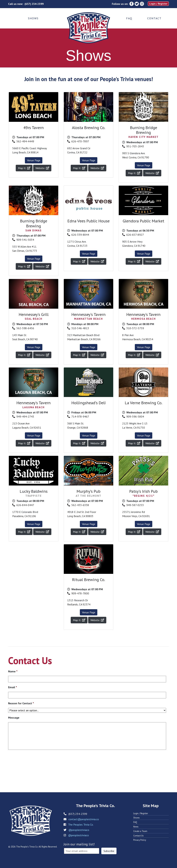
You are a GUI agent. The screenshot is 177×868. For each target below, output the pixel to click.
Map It (24, 168)
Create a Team (140, 831)
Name (13, 671)
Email (13, 687)
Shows (33, 18)
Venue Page (34, 160)
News (136, 827)
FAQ (129, 18)
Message (14, 718)
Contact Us (138, 836)
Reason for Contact (21, 703)
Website (42, 168)
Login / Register (158, 4)
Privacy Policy (140, 840)
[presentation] (34, 763)
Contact (154, 18)
